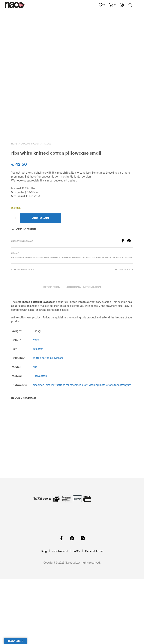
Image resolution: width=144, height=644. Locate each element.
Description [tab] (52, 348)
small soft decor (30, 205)
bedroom (30, 319)
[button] (102, 5)
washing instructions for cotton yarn (110, 446)
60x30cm (38, 410)
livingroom (79, 319)
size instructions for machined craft (67, 446)
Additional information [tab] (84, 348)
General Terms (94, 616)
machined (39, 446)
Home (14, 205)
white (36, 401)
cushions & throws (47, 319)
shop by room (103, 319)
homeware (65, 319)
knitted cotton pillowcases (48, 419)
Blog (44, 616)
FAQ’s (76, 616)
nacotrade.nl (60, 616)
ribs (35, 428)
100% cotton (40, 437)
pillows (47, 205)
